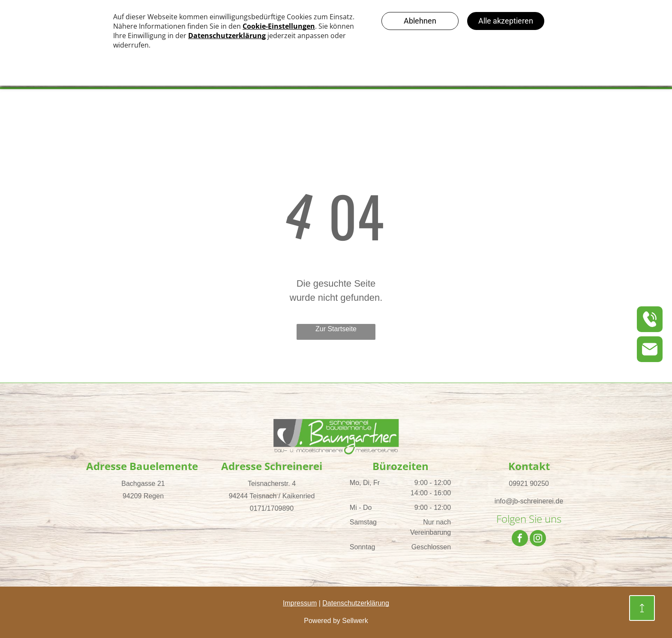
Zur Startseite (336, 329)
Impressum (300, 603)
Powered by (322, 621)
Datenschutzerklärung (356, 603)
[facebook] (520, 539)
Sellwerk (355, 621)
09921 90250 (529, 484)
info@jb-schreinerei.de (529, 501)
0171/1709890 (272, 508)
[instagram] (538, 539)
